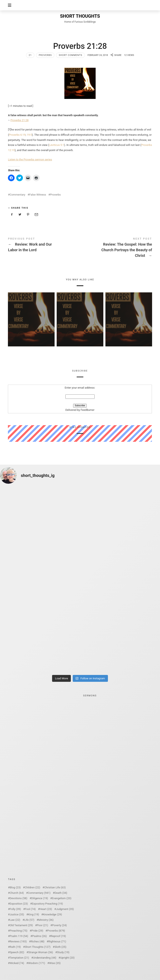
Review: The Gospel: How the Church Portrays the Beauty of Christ (116, 248)
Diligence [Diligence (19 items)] (40, 898)
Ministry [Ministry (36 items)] (46, 920)
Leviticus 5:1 (56, 145)
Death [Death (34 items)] (61, 893)
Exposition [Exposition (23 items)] (19, 904)
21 (30, 55)
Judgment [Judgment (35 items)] (65, 909)
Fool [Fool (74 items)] (30, 909)
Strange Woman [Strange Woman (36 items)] (41, 952)
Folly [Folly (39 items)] (15, 909)
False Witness (37, 195)
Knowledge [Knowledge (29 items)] (53, 914)
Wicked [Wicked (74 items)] (17, 963)
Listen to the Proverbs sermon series (30, 159)
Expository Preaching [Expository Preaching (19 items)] (47, 904)
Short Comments (70, 55)
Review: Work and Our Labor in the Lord (44, 245)
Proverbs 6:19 (17, 135)
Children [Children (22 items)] (32, 887)
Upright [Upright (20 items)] (67, 958)
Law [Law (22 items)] (15, 920)
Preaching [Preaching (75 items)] (18, 931)
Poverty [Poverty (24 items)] (59, 925)
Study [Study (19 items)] (63, 952)
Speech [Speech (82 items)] (17, 952)
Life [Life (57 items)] (29, 920)
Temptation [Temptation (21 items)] (19, 958)
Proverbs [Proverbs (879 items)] (56, 931)
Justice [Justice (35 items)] (17, 914)
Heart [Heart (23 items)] (46, 909)
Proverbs (45, 55)
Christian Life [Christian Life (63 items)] (55, 887)
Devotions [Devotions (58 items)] (18, 898)
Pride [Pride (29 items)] (37, 931)
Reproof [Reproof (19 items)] (58, 936)
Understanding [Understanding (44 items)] (45, 958)
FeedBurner (87, 410)
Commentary (17, 195)
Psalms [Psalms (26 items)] (39, 936)
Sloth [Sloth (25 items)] (61, 947)
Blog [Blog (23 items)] (15, 887)
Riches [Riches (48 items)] (37, 941)
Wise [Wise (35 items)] (55, 963)
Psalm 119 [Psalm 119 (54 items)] (19, 936)
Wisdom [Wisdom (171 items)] (37, 963)
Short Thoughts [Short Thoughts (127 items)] (38, 947)
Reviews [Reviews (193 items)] (18, 941)
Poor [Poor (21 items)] (42, 925)
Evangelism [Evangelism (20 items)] (62, 898)
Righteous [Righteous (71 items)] (57, 941)
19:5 (29, 135)
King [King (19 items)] (34, 914)
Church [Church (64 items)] (17, 893)
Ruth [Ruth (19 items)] (15, 947)
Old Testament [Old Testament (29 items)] (21, 925)
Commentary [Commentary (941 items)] (39, 893)
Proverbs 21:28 (19, 120)
